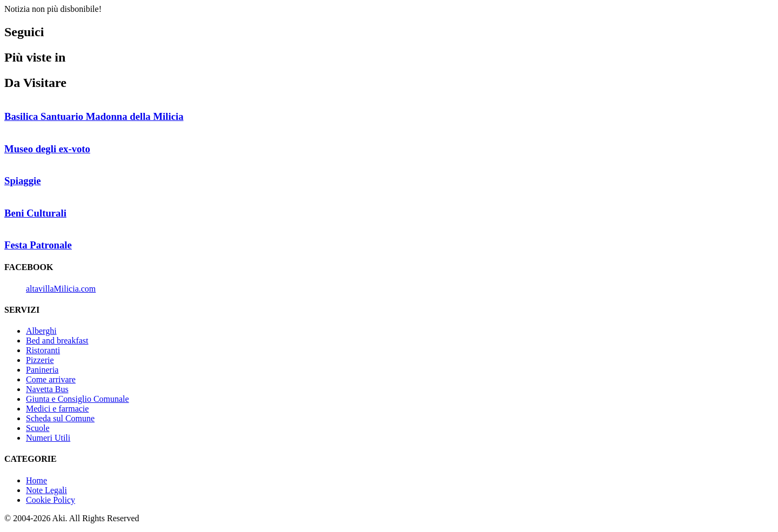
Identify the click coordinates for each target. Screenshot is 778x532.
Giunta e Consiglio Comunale (78, 399)
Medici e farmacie (57, 409)
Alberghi (41, 331)
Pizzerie (40, 360)
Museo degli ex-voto (47, 149)
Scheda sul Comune (60, 418)
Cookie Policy (51, 500)
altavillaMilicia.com (61, 289)
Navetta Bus (47, 389)
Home (36, 480)
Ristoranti (43, 350)
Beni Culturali (35, 213)
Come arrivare (51, 379)
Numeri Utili (48, 438)
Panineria (42, 370)
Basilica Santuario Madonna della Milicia (94, 116)
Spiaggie (23, 181)
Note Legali (46, 490)
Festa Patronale (38, 245)
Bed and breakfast (57, 341)
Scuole (38, 428)
